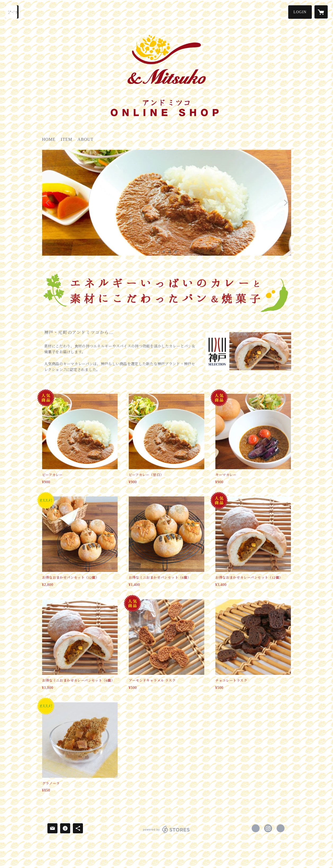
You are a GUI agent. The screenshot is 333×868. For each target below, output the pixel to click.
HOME (49, 139)
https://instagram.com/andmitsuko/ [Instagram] (268, 828)
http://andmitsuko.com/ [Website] (281, 828)
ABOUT (86, 139)
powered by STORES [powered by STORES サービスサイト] (166, 833)
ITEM (67, 139)
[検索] (12, 12)
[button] (300, 12)
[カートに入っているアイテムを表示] (321, 12)
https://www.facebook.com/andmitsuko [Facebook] (256, 828)
